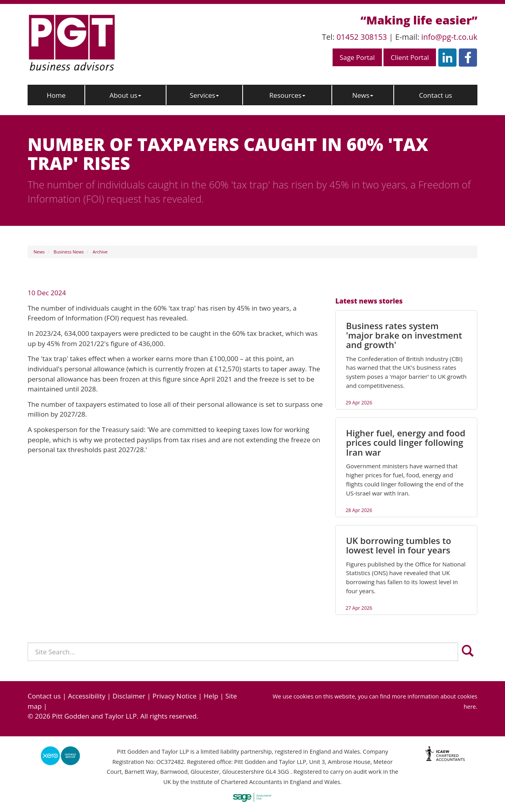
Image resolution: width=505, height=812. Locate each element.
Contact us (436, 95)
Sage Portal (357, 57)
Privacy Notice (175, 696)
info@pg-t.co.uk (449, 37)
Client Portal (410, 57)
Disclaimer (129, 696)
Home (56, 95)
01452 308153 (362, 37)
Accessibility (87, 696)
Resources (288, 95)
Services (204, 95)
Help (211, 696)
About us (125, 95)
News (363, 95)
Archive (100, 252)
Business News (69, 252)
